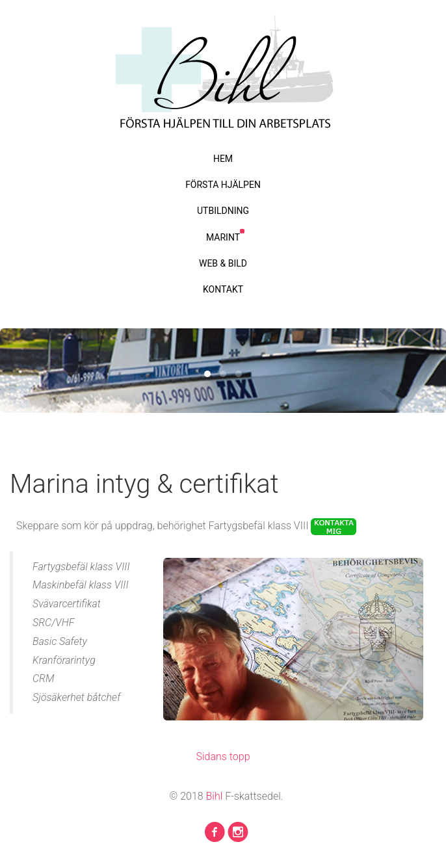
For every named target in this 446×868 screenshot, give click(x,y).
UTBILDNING (223, 211)
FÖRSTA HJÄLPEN (223, 185)
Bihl (216, 796)
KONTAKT (223, 289)
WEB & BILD (223, 263)
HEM (223, 159)
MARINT (223, 237)
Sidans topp (223, 756)
